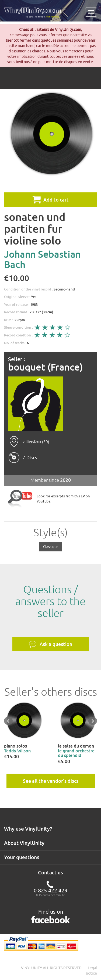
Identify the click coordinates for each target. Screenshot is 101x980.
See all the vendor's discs (51, 781)
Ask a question (51, 644)
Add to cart (51, 200)
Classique (51, 547)
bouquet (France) (46, 367)
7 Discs (30, 458)
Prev (8, 721)
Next (93, 721)
